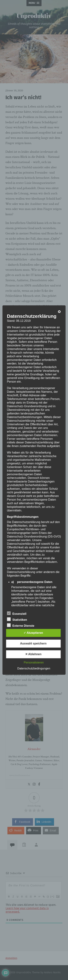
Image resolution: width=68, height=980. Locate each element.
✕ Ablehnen (33, 654)
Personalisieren (34, 662)
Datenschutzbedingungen (34, 668)
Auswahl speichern (33, 643)
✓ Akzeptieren (33, 633)
